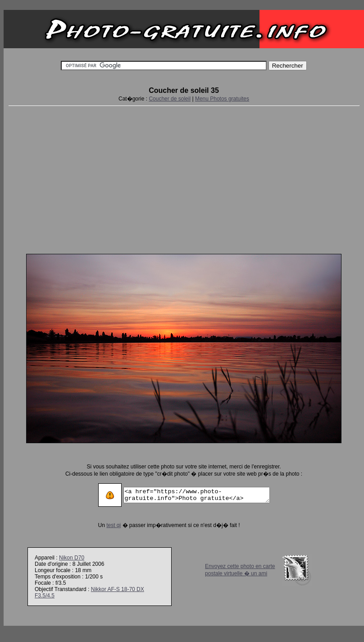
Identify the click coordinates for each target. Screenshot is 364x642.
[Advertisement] (184, 178)
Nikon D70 (72, 558)
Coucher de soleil (170, 99)
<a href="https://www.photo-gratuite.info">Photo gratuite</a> (197, 495)
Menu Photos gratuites (222, 99)
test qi (105, 525)
